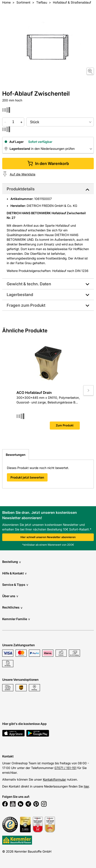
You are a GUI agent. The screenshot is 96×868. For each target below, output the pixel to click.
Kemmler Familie (16, 619)
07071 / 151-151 (65, 768)
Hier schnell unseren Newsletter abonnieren (48, 537)
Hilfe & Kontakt (14, 573)
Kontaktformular (54, 779)
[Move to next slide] (88, 390)
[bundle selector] (60, 122)
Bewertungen (16, 455)
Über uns (10, 596)
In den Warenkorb (48, 164)
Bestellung (12, 562)
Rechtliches (12, 608)
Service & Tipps (15, 585)
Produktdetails (21, 189)
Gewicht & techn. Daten (29, 284)
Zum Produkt (65, 425)
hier (86, 786)
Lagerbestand (20, 295)
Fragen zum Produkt (26, 305)
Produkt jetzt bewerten (27, 477)
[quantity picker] (13, 122)
